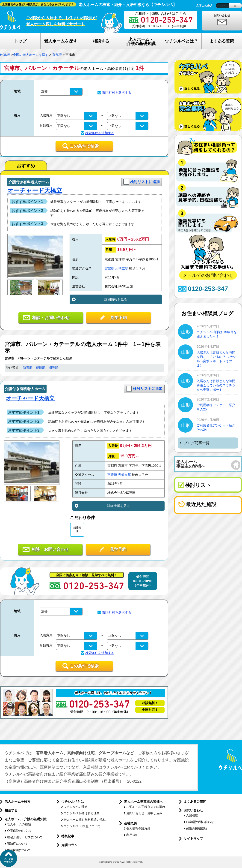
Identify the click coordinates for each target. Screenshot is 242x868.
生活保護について (19, 850)
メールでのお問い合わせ (208, 275)
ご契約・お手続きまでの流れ (146, 807)
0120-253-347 (208, 289)
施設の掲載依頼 (196, 828)
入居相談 (192, 815)
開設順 (53, 368)
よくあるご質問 (195, 802)
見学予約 (118, 318)
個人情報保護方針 (138, 828)
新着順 (28, 368)
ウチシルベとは (73, 802)
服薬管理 (77, 529)
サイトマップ (193, 838)
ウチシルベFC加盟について (82, 826)
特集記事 (68, 836)
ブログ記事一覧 (197, 443)
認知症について (17, 844)
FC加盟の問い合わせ (200, 822)
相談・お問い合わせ (51, 318)
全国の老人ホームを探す (31, 55)
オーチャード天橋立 (35, 190)
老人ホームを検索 (18, 802)
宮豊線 (109, 268)
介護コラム (69, 845)
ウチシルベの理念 (76, 807)
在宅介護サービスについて (25, 837)
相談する (11, 810)
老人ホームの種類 (19, 824)
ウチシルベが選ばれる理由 (82, 813)
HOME (5, 55)
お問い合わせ (222, 15)
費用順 (41, 368)
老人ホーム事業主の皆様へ (143, 802)
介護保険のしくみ (19, 831)
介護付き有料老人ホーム (29, 182)
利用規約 (132, 835)
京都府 (57, 55)
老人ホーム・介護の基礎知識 (26, 819)
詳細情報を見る (116, 299)
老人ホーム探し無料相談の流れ (85, 820)
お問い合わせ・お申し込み (144, 813)
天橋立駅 (122, 268)
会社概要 (130, 823)
